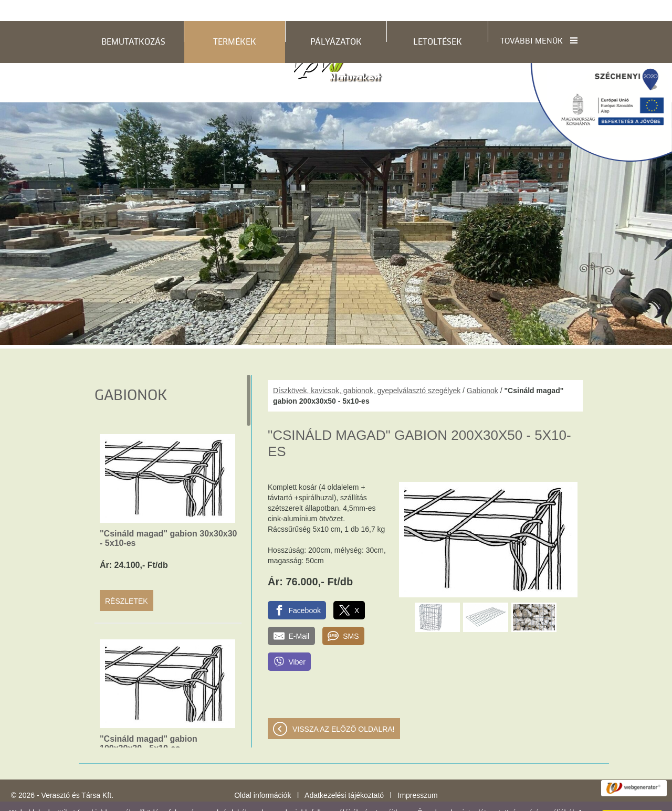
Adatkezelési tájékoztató (344, 774)
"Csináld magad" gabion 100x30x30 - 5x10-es (149, 723)
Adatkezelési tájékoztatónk (302, 800)
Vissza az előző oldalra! (344, 708)
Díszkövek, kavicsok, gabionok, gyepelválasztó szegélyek (367, 370)
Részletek (127, 580)
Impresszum (418, 774)
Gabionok (482, 370)
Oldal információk (262, 774)
